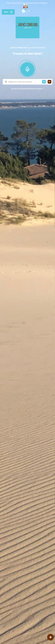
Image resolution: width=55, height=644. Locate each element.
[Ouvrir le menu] (8, 12)
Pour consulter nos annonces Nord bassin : (28, 3)
